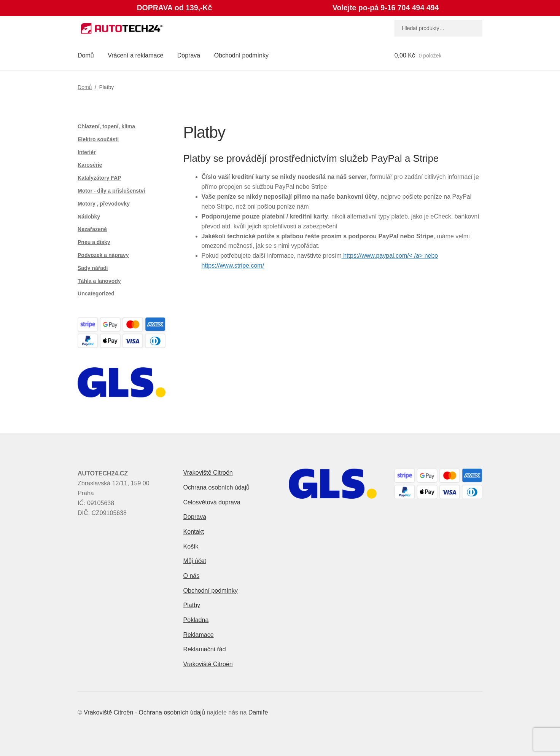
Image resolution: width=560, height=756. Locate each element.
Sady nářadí (93, 268)
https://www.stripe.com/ (233, 266)
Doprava (189, 55)
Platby (192, 605)
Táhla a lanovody (99, 281)
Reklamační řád (205, 649)
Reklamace (199, 635)
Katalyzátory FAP (99, 178)
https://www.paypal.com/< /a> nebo (390, 256)
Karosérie (90, 165)
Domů (86, 55)
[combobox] (438, 28)
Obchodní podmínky (241, 55)
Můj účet (195, 561)
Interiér (87, 152)
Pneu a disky (94, 242)
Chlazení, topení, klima (106, 126)
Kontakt (194, 532)
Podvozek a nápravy (103, 255)
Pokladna (196, 620)
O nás (192, 576)
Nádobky (89, 217)
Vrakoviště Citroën (208, 473)
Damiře (258, 712)
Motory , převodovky (104, 204)
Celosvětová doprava (212, 502)
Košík (191, 546)
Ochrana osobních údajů (216, 487)
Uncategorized (96, 293)
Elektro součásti (98, 139)
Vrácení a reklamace (135, 55)
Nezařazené (92, 229)
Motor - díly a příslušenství (111, 191)
